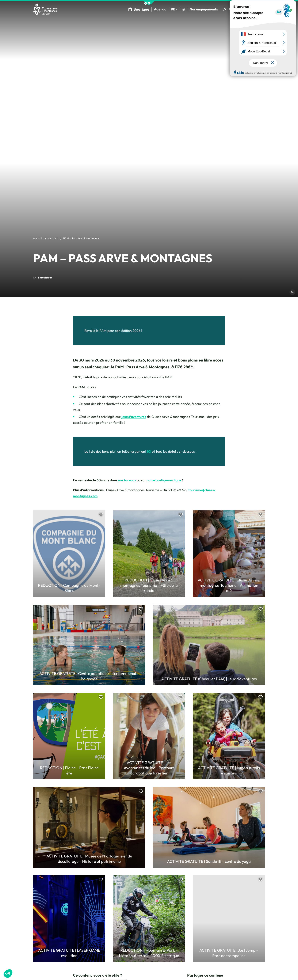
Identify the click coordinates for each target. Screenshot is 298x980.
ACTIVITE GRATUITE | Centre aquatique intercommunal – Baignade (89, 677)
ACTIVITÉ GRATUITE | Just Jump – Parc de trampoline (229, 953)
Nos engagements (203, 10)
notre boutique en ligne (165, 481)
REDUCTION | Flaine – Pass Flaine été (69, 771)
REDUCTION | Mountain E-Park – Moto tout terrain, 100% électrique (149, 953)
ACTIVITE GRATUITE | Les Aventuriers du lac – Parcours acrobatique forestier (149, 768)
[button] (149, 3)
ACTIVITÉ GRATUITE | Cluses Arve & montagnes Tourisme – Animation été (229, 586)
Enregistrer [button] (43, 278)
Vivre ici (52, 239)
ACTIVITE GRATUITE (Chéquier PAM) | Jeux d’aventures (209, 679)
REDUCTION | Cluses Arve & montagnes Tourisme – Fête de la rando (149, 586)
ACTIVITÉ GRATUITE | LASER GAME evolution (69, 953)
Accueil (37, 239)
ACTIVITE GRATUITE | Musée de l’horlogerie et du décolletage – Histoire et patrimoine (89, 859)
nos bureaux (128, 481)
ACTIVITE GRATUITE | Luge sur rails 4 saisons (229, 771)
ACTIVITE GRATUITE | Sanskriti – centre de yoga (209, 862)
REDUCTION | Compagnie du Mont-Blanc (69, 588)
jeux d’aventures (134, 417)
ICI (149, 452)
